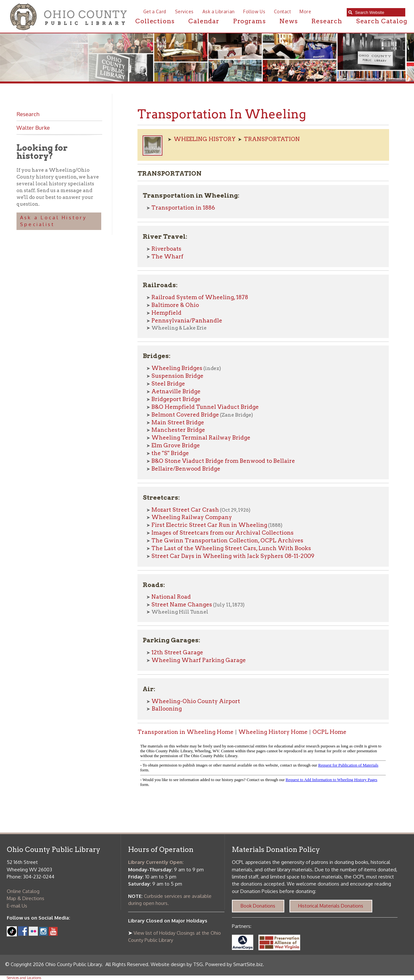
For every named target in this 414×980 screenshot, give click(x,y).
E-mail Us (17, 906)
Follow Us (254, 11)
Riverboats (166, 249)
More (305, 11)
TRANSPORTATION (272, 139)
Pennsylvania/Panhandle (187, 321)
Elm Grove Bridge (176, 445)
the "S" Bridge (170, 453)
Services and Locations (24, 978)
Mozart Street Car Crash (185, 510)
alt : (263, 767)
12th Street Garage (177, 652)
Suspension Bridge (177, 376)
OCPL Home (329, 732)
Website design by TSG (177, 964)
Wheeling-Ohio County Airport (196, 701)
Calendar (204, 21)
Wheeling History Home (273, 732)
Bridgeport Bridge (176, 399)
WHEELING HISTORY (205, 139)
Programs (250, 21)
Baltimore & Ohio (175, 305)
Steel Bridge (168, 384)
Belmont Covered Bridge (185, 415)
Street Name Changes (182, 604)
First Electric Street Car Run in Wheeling (209, 525)
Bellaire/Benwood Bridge (186, 469)
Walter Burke (33, 127)
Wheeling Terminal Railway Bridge (201, 438)
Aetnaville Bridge (176, 391)
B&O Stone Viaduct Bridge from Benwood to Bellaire (223, 461)
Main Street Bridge (178, 422)
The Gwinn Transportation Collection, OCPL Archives (227, 540)
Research (327, 21)
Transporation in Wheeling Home (185, 732)
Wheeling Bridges (177, 368)
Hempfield (166, 313)
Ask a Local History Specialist (53, 221)
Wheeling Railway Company (192, 517)
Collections (155, 21)
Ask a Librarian (219, 11)
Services (184, 11)
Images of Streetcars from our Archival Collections (223, 533)
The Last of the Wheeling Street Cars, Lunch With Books (231, 548)
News (289, 21)
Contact (283, 11)
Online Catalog (23, 891)
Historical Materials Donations (331, 906)
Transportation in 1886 (183, 208)
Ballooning (166, 709)
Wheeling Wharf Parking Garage (199, 660)
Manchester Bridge (178, 430)
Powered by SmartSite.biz (234, 964)
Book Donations (258, 906)
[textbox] (379, 12)
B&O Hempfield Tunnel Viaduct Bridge (205, 407)
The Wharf (167, 256)
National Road (171, 597)
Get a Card (155, 11)
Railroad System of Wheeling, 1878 (200, 297)
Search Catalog (382, 21)
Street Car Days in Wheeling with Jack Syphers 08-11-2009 (233, 556)
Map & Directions (26, 898)
